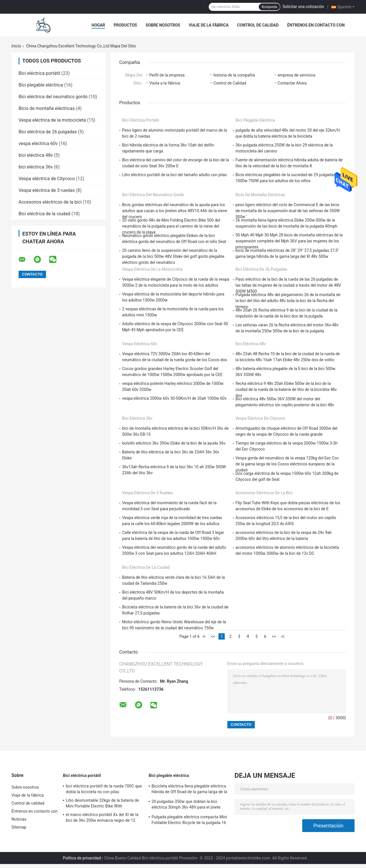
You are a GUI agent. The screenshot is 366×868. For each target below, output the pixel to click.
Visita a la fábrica (165, 83)
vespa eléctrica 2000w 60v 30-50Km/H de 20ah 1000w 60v (174, 398)
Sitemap (19, 827)
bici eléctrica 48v (36, 155)
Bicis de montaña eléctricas (47, 108)
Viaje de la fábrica (209, 25)
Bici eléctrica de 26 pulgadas (48, 132)
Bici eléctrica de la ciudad (44, 214)
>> (274, 636)
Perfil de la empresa (167, 75)
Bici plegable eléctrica (41, 85)
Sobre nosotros (163, 25)
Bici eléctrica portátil (39, 73)
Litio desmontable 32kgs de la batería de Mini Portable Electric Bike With (102, 803)
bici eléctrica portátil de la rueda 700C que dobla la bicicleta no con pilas (104, 789)
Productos (125, 25)
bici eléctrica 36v (36, 167)
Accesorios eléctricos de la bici (50, 202)
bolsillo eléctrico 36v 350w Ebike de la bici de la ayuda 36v (174, 443)
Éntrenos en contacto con (316, 25)
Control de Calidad (230, 83)
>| (283, 636)
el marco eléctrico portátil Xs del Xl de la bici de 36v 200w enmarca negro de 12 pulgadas (102, 818)
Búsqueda (269, 7)
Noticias (19, 819)
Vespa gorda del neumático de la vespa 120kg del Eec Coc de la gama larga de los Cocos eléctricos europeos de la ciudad (287, 464)
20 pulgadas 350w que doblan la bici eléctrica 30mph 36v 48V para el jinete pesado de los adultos (186, 805)
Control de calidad (258, 25)
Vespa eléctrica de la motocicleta (52, 120)
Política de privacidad (82, 858)
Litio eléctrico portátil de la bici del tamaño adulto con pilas (174, 175)
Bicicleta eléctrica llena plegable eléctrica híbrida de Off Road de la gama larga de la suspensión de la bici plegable (189, 790)
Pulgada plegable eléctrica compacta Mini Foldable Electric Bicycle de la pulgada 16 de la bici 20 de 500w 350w (189, 821)
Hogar (98, 25)
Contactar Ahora (292, 83)
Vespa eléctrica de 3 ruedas (47, 190)
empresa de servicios (297, 75)
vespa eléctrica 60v (38, 143)
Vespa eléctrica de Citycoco (47, 179)
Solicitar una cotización (303, 7)
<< (213, 636)
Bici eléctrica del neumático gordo (53, 97)
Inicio (16, 46)
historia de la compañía (234, 75)
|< (204, 636)
